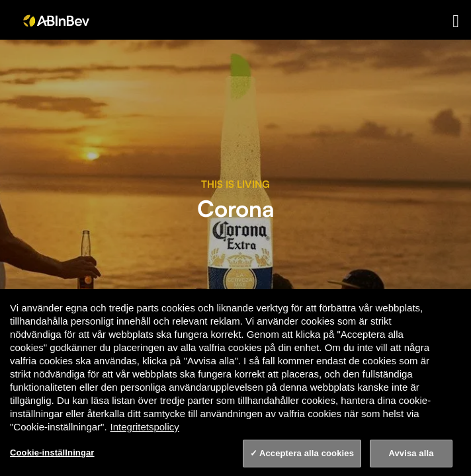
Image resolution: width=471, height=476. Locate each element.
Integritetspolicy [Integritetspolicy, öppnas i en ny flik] (145, 427)
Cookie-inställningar (52, 453)
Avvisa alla (411, 453)
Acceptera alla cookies (307, 453)
